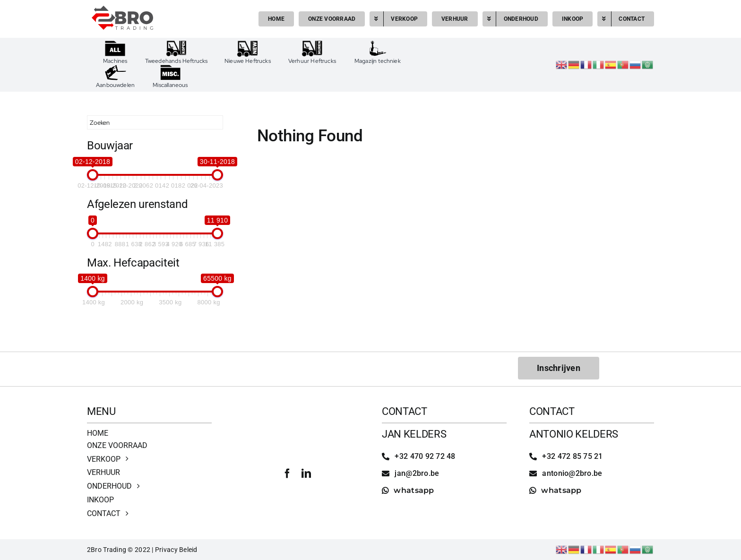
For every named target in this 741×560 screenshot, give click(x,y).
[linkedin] (306, 474)
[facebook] (287, 474)
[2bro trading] (122, 10)
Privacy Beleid (176, 550)
